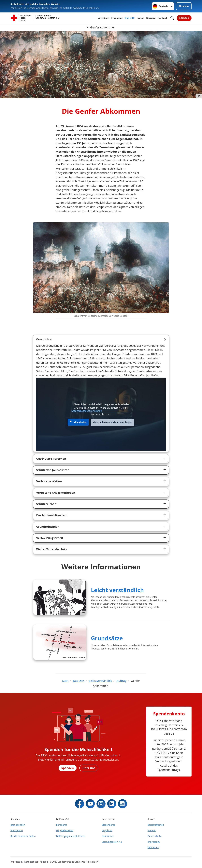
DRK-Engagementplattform (71, 836)
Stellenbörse (109, 825)
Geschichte (44, 339)
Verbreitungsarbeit (50, 538)
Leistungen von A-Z (112, 842)
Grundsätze (107, 638)
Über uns (89, 768)
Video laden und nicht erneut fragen (113, 422)
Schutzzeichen (46, 504)
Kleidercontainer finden (23, 836)
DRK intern (153, 847)
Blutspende (17, 830)
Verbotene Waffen (49, 481)
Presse (140, 18)
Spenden (184, 18)
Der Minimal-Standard (52, 515)
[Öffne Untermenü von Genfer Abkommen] (101, 27)
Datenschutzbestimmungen (87, 411)
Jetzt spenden (18, 825)
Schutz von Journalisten (53, 470)
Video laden (80, 422)
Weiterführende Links (52, 549)
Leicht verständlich (117, 590)
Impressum (154, 842)
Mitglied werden (65, 830)
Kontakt (162, 18)
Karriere (151, 18)
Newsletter (108, 836)
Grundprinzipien (48, 527)
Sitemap (152, 830)
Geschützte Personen (51, 459)
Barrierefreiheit (156, 825)
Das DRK (130, 18)
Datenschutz (154, 836)
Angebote (104, 18)
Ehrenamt (117, 18)
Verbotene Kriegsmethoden (56, 493)
